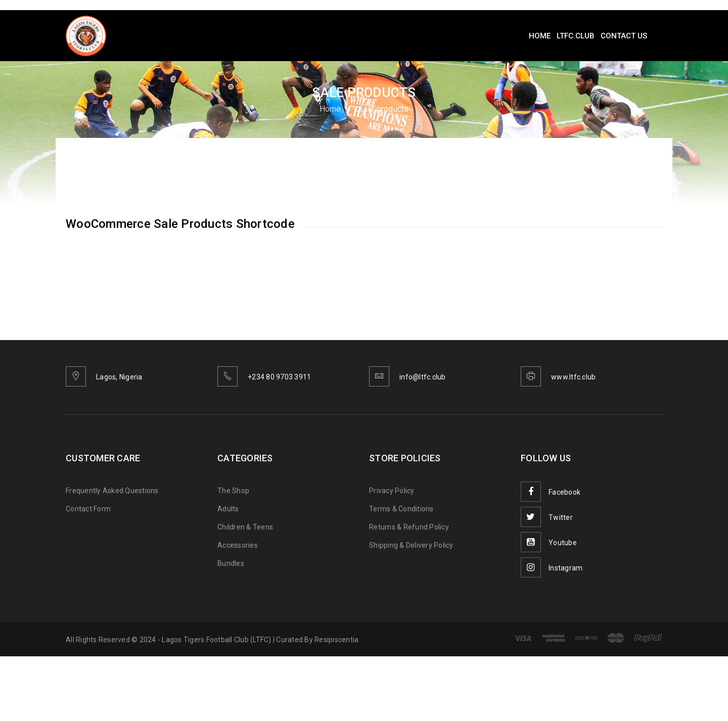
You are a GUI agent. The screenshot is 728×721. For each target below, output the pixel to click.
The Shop (233, 491)
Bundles (231, 563)
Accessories (238, 545)
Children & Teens (245, 527)
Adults (228, 509)
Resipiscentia (336, 640)
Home (330, 109)
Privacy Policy (392, 491)
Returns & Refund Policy (409, 527)
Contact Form (88, 509)
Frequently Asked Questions (112, 491)
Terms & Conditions (401, 509)
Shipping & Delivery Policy (411, 545)
